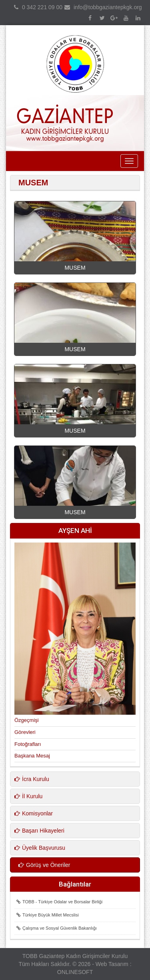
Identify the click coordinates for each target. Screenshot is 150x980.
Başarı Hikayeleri (39, 831)
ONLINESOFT (75, 972)
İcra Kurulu (32, 779)
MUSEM (75, 268)
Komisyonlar (34, 813)
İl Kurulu (28, 796)
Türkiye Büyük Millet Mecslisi (48, 915)
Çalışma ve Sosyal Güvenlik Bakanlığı (57, 928)
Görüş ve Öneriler (44, 865)
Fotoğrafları (28, 744)
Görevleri (25, 732)
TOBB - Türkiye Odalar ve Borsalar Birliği (59, 902)
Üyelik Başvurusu (40, 848)
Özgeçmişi (27, 720)
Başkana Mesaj (32, 756)
